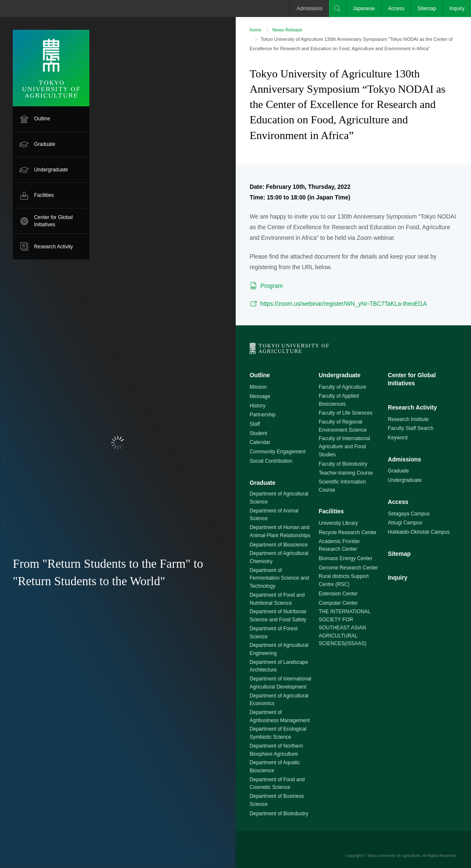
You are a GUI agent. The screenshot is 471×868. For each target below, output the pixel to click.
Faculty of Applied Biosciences (339, 400)
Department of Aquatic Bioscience (275, 767)
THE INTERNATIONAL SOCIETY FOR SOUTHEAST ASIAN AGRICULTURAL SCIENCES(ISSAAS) (344, 628)
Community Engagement (278, 452)
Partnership (263, 415)
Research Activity (54, 247)
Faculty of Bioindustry (343, 464)
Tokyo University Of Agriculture (394, 856)
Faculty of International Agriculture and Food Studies (344, 446)
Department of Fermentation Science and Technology (279, 578)
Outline (42, 119)
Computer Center (338, 603)
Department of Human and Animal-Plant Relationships (280, 531)
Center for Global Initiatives (53, 221)
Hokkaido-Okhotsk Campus (418, 532)
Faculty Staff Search (410, 428)
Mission (258, 387)
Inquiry (457, 9)
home (255, 30)
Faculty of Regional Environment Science (343, 426)
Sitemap (427, 9)
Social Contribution (271, 461)
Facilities (44, 195)
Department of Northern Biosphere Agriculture (276, 750)
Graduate (45, 144)
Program (272, 286)
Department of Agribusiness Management (280, 716)
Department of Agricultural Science (279, 498)
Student (258, 433)
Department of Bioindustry (279, 814)
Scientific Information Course (342, 486)
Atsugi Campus (405, 523)
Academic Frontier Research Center (339, 545)
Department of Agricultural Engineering (279, 649)
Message (260, 396)
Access (396, 9)
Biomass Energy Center (345, 558)
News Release (287, 30)
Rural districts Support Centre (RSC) (344, 580)
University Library (338, 523)
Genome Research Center (348, 568)
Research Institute (408, 419)
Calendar (260, 442)
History (258, 406)
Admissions (310, 9)
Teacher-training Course (346, 473)
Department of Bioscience (279, 545)
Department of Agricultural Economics (279, 700)
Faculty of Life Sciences (345, 413)
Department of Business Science (277, 800)
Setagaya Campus (408, 514)
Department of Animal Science (274, 515)
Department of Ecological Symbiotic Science (278, 733)
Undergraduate (51, 170)
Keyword (397, 438)
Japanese (364, 9)
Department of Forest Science (274, 633)
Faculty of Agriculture (342, 387)
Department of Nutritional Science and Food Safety (278, 616)
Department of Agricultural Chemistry (279, 557)
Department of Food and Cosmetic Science (277, 784)
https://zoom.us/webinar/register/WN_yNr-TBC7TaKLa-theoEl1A (344, 304)
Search (337, 9)
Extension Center (338, 594)
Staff (255, 424)
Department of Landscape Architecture (279, 666)
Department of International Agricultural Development (281, 683)
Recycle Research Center (348, 532)
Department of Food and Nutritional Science (277, 599)
